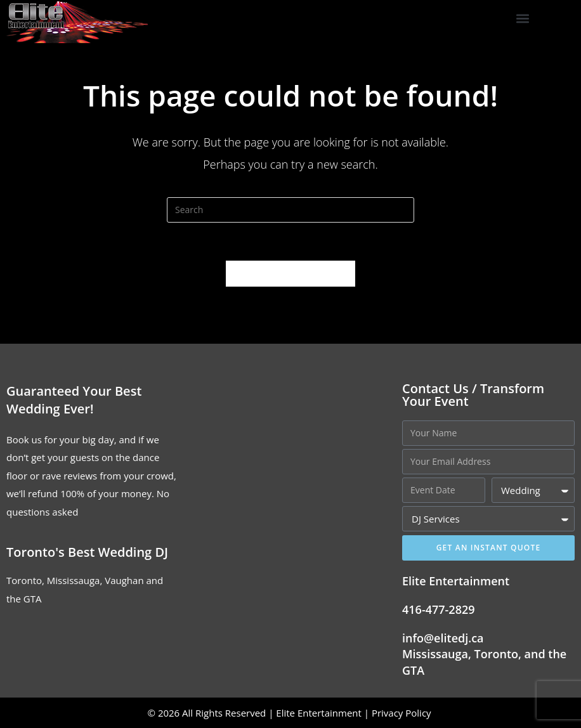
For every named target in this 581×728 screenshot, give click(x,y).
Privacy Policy (403, 713)
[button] (523, 19)
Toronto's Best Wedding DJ (87, 552)
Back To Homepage (290, 273)
